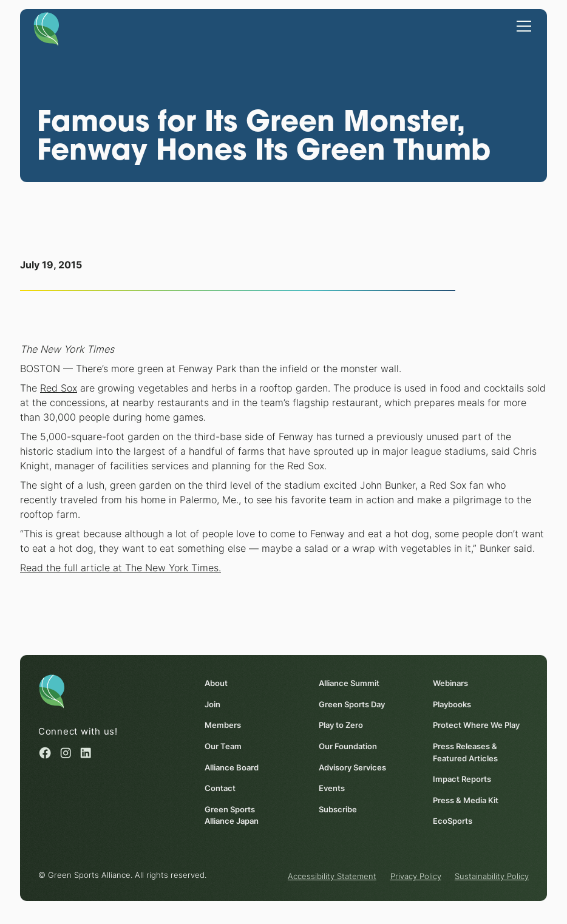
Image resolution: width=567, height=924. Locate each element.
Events (332, 788)
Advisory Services (352, 767)
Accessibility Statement (332, 876)
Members (223, 725)
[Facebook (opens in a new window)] (45, 753)
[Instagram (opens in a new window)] (66, 753)
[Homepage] (46, 28)
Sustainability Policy (492, 876)
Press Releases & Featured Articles (465, 752)
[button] (522, 25)
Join (212, 704)
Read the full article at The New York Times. (121, 568)
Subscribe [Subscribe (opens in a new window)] (338, 809)
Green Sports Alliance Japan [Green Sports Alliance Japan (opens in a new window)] (232, 815)
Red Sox (59, 388)
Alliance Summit (349, 683)
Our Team (223, 746)
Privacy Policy (416, 876)
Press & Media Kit (466, 800)
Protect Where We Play (476, 725)
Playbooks (452, 704)
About (216, 683)
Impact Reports (462, 779)
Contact (220, 788)
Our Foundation (348, 746)
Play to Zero (341, 725)
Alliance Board (232, 767)
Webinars (450, 683)
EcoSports (453, 821)
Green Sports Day (352, 704)
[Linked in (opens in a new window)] (86, 753)
